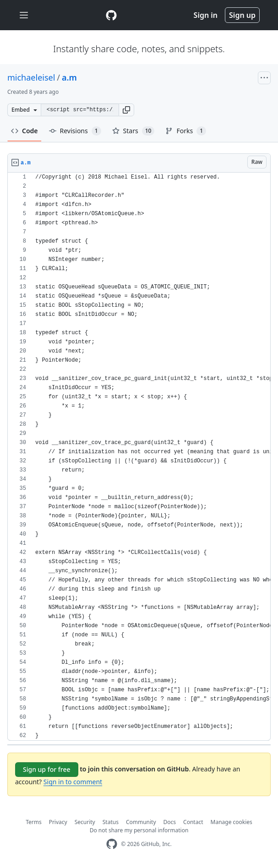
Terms (34, 822)
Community (141, 822)
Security (85, 822)
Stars (134, 131)
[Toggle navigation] (24, 15)
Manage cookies (232, 822)
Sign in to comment (73, 782)
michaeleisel (31, 77)
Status (111, 822)
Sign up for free (47, 769)
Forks (186, 131)
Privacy (58, 822)
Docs (170, 822)
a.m (69, 77)
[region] (139, 457)
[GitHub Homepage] (112, 844)
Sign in (206, 15)
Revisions (75, 131)
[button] (126, 110)
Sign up (242, 15)
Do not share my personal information (139, 830)
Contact (193, 822)
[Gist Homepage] (111, 15)
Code (25, 131)
